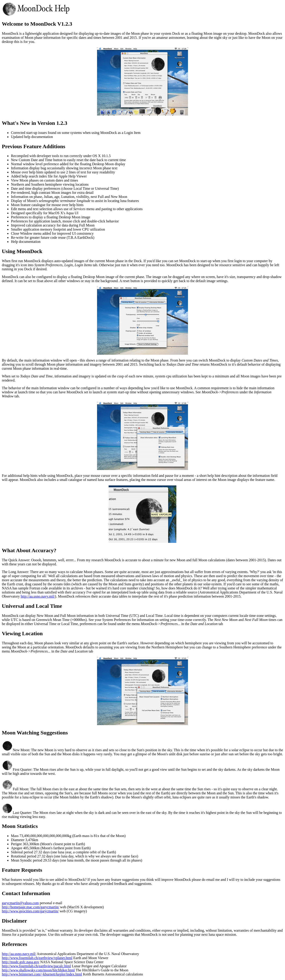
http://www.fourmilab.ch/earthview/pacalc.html (36, 966)
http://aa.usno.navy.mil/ (38, 596)
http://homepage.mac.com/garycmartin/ (30, 907)
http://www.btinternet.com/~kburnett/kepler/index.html (42, 974)
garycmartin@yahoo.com (20, 903)
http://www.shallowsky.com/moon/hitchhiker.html (38, 970)
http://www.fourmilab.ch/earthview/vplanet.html (37, 958)
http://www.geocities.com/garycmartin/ (30, 911)
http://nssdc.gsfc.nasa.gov (21, 962)
